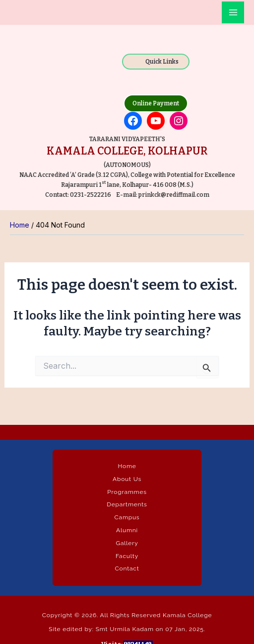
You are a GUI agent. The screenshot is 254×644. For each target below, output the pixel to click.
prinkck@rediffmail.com (173, 195)
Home (127, 466)
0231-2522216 (91, 195)
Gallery (127, 543)
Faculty (127, 556)
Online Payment (156, 103)
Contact (127, 568)
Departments (127, 504)
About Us (127, 479)
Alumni (127, 530)
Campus (127, 517)
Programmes (127, 492)
